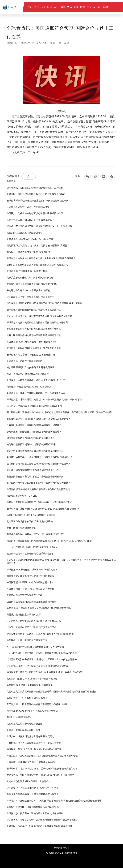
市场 (69, 7)
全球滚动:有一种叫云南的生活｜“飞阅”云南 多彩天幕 (33, 788)
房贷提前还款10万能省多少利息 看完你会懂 (28, 252)
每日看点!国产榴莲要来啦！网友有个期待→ (28, 271)
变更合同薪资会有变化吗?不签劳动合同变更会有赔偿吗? (35, 477)
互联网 (97, 7)
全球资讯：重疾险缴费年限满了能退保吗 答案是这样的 (34, 310)
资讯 (37, 7)
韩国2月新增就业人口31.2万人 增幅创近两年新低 (31, 515)
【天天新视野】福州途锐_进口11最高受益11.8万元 (32, 547)
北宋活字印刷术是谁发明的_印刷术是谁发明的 (30, 521)
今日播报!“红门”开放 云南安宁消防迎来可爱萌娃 (30, 589)
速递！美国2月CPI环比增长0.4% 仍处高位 (28, 374)
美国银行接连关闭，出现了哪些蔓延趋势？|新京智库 (33, 807)
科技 (106, 7)
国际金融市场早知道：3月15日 (22, 496)
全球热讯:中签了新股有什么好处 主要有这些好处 (31, 355)
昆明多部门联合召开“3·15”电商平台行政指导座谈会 (32, 679)
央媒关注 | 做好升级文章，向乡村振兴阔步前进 (30, 278)
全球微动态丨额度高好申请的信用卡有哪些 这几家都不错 (35, 813)
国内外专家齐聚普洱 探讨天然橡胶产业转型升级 (30, 576)
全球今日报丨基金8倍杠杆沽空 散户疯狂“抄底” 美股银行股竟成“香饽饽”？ (43, 509)
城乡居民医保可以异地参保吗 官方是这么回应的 (30, 367)
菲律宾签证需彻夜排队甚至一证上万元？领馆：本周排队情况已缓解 (40, 634)
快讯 (30, 7)
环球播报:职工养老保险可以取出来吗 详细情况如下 (32, 570)
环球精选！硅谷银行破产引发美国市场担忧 (28, 207)
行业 (43, 7)
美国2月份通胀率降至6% (19, 717)
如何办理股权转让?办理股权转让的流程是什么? (30, 438)
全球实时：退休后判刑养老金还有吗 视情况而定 (30, 736)
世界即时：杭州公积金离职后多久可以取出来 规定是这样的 (36, 194)
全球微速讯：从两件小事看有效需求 (25, 361)
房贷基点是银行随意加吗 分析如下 (24, 614)
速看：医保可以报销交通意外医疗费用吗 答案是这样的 (34, 335)
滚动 (76, 7)
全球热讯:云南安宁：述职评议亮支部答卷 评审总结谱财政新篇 (37, 666)
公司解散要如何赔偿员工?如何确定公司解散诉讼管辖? (34, 432)
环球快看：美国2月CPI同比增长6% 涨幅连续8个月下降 (34, 749)
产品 (89, 7)
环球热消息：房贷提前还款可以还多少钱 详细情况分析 (34, 621)
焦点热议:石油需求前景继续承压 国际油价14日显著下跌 (34, 406)
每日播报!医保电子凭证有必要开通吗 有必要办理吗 (32, 342)
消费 (63, 7)
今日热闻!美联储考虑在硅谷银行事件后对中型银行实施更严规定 (38, 489)
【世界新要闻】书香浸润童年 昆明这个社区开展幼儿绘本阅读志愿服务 (42, 659)
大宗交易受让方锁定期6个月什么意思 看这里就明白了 (33, 711)
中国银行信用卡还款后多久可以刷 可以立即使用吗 (32, 284)
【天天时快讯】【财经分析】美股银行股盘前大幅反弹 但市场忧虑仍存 (42, 653)
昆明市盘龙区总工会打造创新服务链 (25, 724)
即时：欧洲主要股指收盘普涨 (21, 528)
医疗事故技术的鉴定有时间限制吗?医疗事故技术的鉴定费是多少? (39, 483)
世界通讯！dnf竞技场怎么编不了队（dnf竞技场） (31, 239)
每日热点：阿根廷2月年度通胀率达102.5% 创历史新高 (34, 348)
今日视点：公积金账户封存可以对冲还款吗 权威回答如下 (35, 213)
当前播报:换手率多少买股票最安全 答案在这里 (30, 685)
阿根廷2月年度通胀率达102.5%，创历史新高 (29, 387)
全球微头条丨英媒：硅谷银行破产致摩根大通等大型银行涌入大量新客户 (42, 820)
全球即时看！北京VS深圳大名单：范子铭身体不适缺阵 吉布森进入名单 (42, 769)
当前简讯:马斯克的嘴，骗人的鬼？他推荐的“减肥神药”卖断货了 (38, 245)
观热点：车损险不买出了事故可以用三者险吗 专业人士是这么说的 (39, 226)
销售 (82, 7)
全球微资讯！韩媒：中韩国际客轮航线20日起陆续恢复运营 (36, 393)
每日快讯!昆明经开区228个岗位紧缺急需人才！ (30, 582)
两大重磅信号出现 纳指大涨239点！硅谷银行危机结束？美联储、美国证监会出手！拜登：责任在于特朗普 (59, 412)
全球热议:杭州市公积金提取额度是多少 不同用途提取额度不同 (37, 201)
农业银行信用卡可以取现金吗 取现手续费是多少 (30, 554)
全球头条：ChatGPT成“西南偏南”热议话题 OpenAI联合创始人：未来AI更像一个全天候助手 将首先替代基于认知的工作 (61, 562)
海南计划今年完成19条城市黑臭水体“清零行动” (30, 290)
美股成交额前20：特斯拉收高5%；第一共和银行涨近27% (35, 534)
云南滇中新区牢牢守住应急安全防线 (25, 595)
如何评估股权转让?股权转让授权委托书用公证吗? (31, 444)
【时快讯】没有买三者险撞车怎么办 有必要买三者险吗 (34, 743)
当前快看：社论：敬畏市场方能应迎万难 (27, 640)
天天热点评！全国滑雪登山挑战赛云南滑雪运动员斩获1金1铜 (37, 704)
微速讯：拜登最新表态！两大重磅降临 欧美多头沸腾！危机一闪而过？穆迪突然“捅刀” (49, 541)
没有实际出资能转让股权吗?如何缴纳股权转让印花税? (34, 425)
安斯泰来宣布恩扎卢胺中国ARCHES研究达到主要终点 (34, 329)
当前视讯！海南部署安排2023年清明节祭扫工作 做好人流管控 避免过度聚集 (44, 303)
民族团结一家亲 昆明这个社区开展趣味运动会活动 (32, 762)
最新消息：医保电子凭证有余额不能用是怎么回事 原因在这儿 (37, 265)
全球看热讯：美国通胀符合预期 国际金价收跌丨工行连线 (35, 188)
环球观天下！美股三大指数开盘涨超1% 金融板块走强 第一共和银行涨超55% (45, 672)
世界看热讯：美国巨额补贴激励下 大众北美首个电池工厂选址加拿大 (41, 775)
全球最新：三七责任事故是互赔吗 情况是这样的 (30, 297)
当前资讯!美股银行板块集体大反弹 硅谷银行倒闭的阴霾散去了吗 (39, 608)
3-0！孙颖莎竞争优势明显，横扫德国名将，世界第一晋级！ (36, 647)
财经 (50, 7)
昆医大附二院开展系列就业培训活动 (25, 233)
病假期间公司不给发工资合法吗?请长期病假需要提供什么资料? (38, 464)
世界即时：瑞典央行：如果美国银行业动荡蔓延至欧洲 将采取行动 (39, 826)
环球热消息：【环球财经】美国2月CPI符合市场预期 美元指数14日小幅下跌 (44, 400)
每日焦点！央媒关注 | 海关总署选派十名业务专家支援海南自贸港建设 (41, 258)
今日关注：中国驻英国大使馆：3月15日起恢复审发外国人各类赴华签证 (42, 756)
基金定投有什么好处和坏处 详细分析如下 (27, 698)
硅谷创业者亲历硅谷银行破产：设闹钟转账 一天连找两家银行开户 (39, 502)
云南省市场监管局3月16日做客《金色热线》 (29, 781)
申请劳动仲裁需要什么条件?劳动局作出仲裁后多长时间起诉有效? (39, 457)
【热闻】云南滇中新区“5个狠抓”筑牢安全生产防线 (31, 627)
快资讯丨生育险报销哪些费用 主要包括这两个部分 (32, 602)
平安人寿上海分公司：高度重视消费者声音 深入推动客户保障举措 (39, 316)
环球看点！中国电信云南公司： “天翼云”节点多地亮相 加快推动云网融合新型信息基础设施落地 (54, 801)
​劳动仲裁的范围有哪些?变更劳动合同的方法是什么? (33, 470)
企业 (56, 7)
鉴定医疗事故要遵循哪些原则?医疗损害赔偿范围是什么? (35, 451)
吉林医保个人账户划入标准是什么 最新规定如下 (30, 220)
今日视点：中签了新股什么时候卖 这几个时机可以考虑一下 (36, 380)
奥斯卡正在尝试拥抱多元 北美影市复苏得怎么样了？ (33, 794)
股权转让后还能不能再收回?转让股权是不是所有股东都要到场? (38, 419)
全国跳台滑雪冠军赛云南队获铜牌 (23, 730)
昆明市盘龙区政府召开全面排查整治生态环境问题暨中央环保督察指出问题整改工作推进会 (51, 692)
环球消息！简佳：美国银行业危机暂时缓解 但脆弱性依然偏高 (37, 322)
